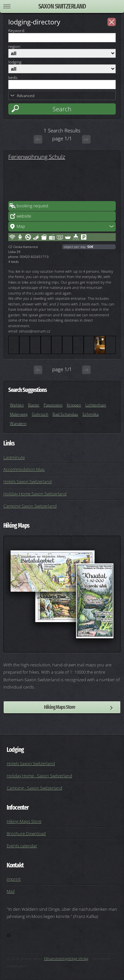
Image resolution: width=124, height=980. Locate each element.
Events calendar (22, 846)
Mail (11, 891)
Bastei (34, 405)
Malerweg (19, 414)
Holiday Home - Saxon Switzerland (39, 776)
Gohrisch (40, 414)
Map (21, 226)
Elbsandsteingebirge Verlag (66, 958)
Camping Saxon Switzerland (30, 506)
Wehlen (17, 405)
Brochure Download (26, 833)
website (24, 216)
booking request (32, 206)
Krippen (74, 405)
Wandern (18, 423)
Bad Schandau (65, 414)
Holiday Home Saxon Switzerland (35, 494)
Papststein (53, 405)
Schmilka (90, 414)
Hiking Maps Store (60, 707)
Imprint (14, 879)
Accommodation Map (24, 469)
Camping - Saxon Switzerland (34, 788)
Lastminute (14, 457)
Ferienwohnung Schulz (37, 157)
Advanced (26, 96)
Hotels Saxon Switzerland (27, 481)
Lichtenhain (96, 405)
